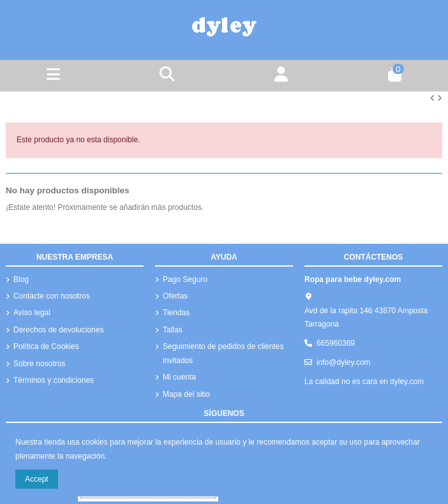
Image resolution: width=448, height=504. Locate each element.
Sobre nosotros (39, 364)
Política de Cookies (46, 346)
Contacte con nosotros (52, 296)
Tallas (173, 330)
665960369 (336, 343)
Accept (37, 479)
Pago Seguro (185, 279)
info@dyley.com (344, 362)
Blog (21, 279)
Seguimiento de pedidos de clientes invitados (223, 353)
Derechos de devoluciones (58, 330)
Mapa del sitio (186, 394)
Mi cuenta (179, 377)
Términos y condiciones (54, 380)
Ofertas (175, 296)
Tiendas (176, 313)
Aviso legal (32, 313)
